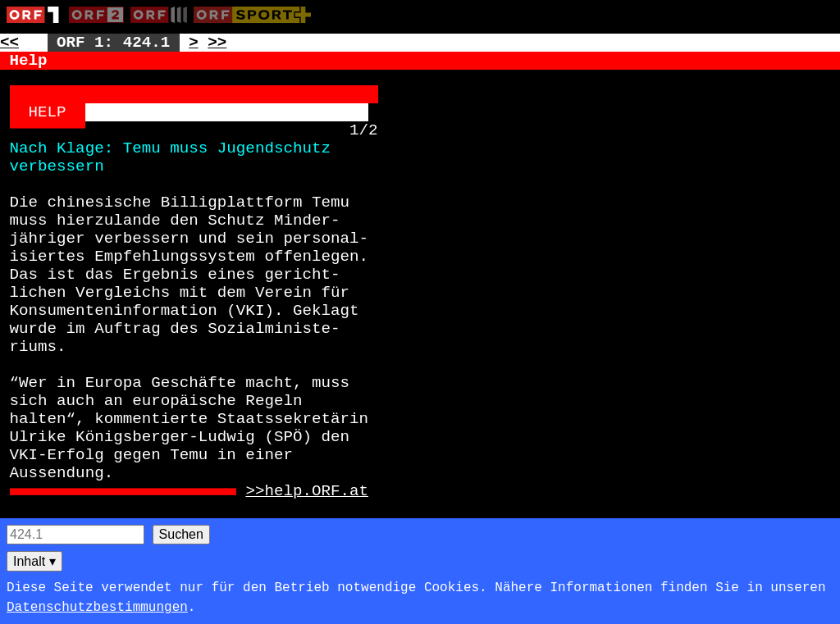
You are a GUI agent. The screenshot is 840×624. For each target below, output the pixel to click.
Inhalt (34, 561)
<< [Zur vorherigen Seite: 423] (9, 43)
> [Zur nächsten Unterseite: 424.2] (194, 43)
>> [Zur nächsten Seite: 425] (217, 43)
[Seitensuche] (75, 535)
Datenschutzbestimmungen (97, 608)
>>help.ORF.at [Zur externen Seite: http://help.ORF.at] (307, 491)
